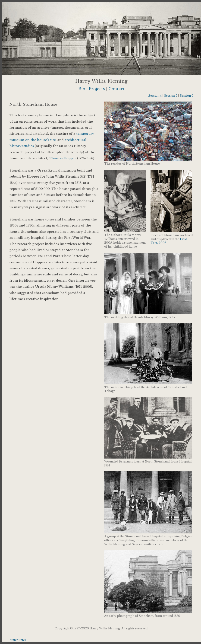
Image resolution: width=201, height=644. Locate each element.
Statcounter (18, 640)
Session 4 (155, 96)
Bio (82, 89)
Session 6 (187, 96)
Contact (117, 89)
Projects (97, 89)
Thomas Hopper (63, 158)
